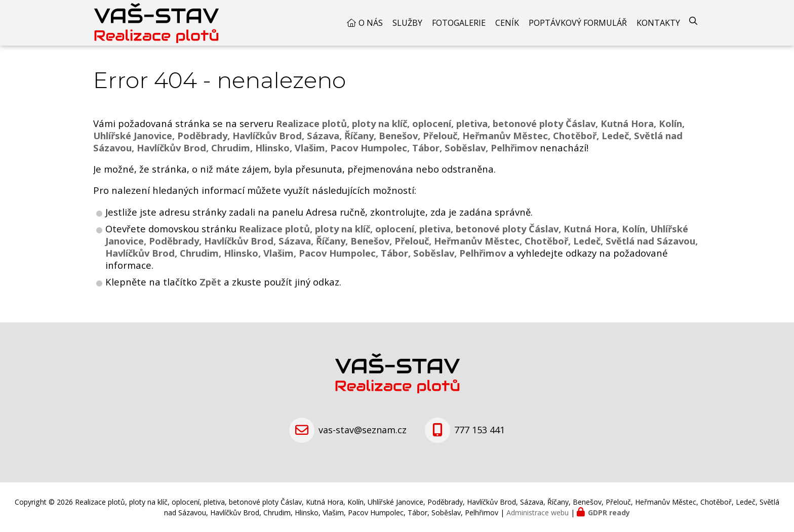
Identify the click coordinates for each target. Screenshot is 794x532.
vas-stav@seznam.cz (363, 430)
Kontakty (658, 23)
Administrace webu (538, 513)
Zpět (210, 282)
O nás (371, 23)
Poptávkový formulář (578, 23)
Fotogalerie (459, 23)
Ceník (507, 23)
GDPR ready (609, 513)
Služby (407, 23)
